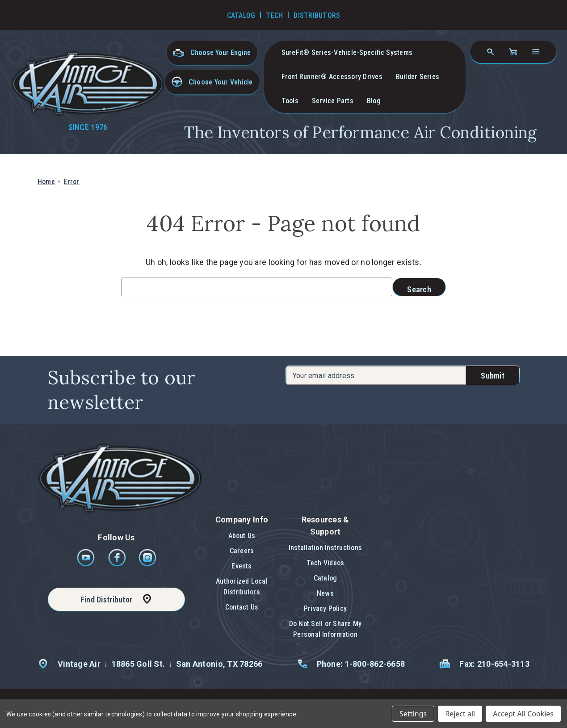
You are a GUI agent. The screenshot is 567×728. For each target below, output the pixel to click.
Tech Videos (325, 563)
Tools (290, 101)
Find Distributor (106, 600)
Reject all (460, 714)
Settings (413, 714)
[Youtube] (86, 564)
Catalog (325, 578)
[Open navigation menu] (536, 52)
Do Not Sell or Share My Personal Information (325, 629)
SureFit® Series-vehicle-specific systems (347, 53)
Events (241, 566)
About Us (242, 536)
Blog (374, 101)
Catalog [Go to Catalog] (241, 15)
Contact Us (242, 607)
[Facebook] (118, 564)
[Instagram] (147, 564)
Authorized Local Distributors (242, 587)
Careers (242, 551)
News (325, 593)
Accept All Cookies (523, 714)
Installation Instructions (325, 548)
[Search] (491, 52)
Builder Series (418, 77)
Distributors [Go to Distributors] (317, 15)
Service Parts (333, 101)
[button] (212, 82)
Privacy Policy (325, 608)
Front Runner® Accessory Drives (332, 77)
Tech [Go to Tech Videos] (274, 15)
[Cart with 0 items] (513, 52)
